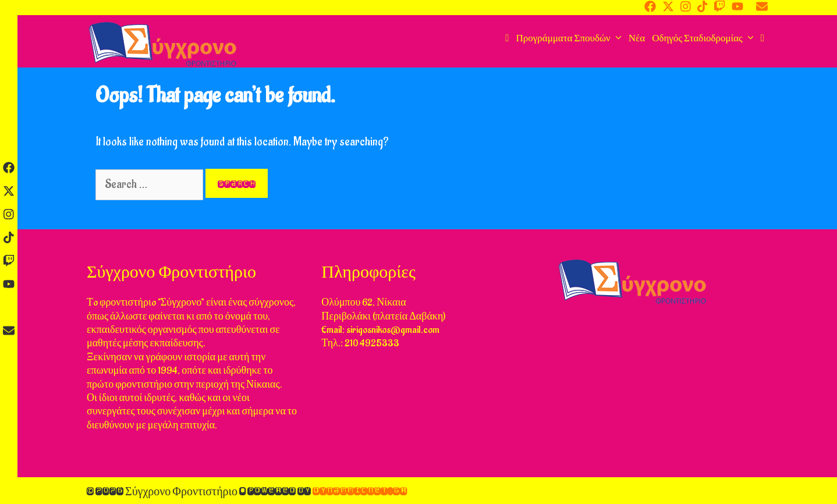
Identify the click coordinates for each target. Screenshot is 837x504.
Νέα (637, 38)
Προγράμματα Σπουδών (570, 38)
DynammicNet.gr (360, 490)
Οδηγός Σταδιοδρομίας (705, 38)
